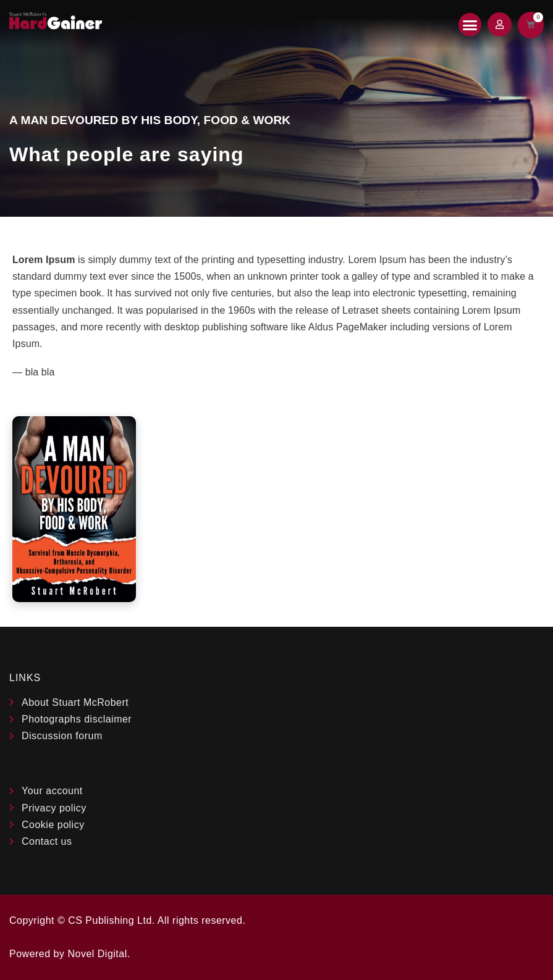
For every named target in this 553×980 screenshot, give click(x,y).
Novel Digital (97, 954)
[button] (470, 25)
